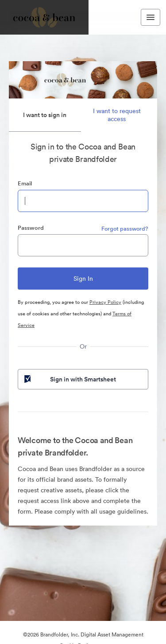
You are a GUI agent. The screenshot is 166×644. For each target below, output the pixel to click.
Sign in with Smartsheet (69, 379)
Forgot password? (125, 229)
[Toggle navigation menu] (151, 17)
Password (31, 228)
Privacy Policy (105, 302)
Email (25, 183)
